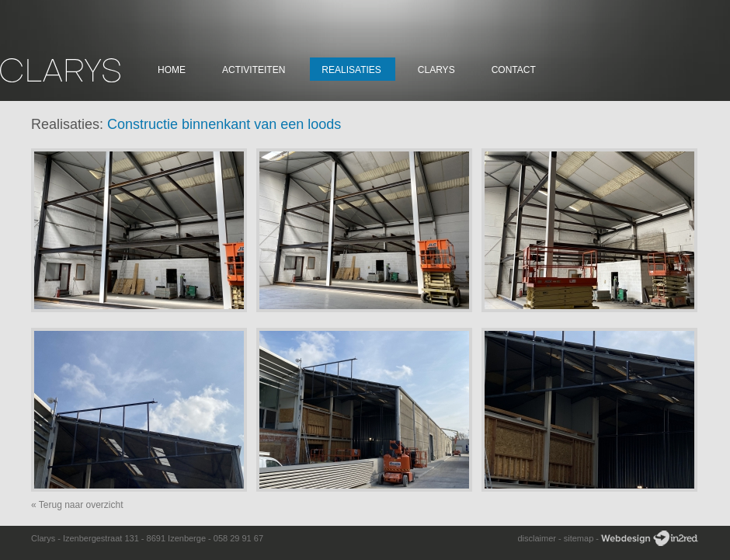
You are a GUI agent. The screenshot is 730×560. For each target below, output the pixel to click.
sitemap (579, 538)
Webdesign (649, 538)
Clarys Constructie (60, 70)
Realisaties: (67, 124)
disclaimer (537, 538)
